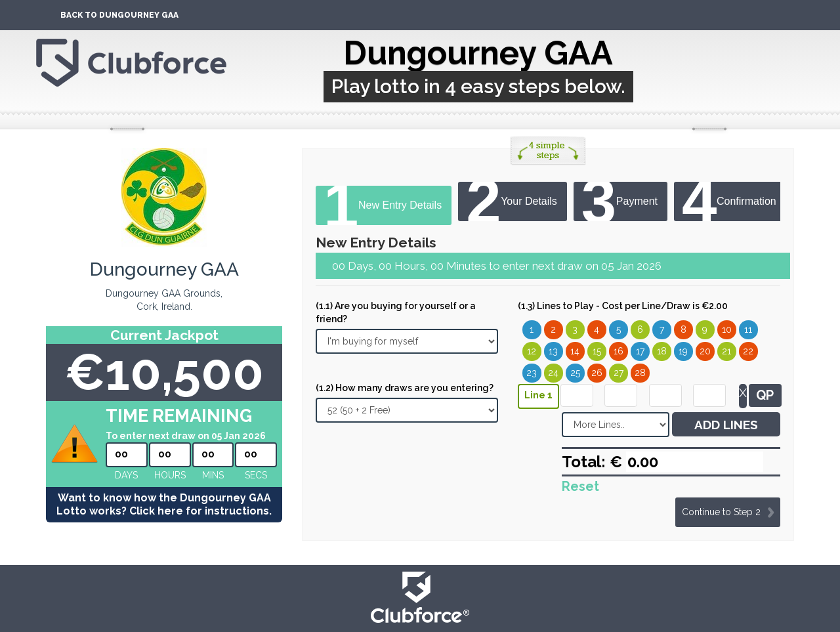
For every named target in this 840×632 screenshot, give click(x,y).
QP (765, 395)
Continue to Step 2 (721, 512)
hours (170, 475)
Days (126, 475)
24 (553, 373)
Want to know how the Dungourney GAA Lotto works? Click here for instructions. (164, 504)
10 (727, 329)
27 (619, 373)
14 (575, 351)
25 (575, 373)
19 (683, 351)
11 (748, 329)
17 (640, 351)
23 (532, 373)
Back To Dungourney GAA (119, 15)
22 (748, 351)
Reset (580, 486)
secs (256, 475)
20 (705, 351)
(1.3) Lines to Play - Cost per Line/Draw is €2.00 (623, 306)
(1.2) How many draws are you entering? (405, 388)
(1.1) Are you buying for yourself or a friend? (396, 312)
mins (213, 475)
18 (662, 351)
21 (726, 351)
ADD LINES (726, 425)
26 (597, 373)
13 (553, 351)
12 (532, 351)
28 (640, 373)
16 (619, 351)
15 (597, 351)
